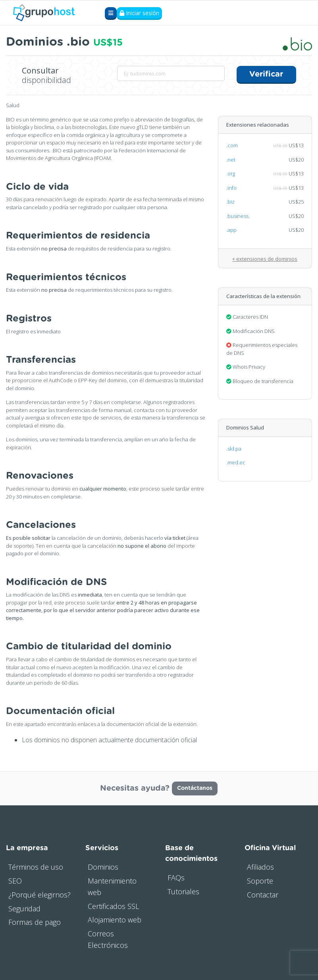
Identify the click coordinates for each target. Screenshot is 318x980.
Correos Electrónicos (108, 939)
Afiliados (260, 867)
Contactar (263, 895)
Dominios (103, 867)
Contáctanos (195, 788)
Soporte (260, 881)
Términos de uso (36, 867)
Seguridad (24, 909)
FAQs (176, 878)
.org (231, 173)
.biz (230, 202)
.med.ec (236, 462)
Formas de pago (35, 922)
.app (231, 230)
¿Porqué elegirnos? (40, 895)
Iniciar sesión (139, 13)
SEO (15, 881)
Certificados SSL (113, 906)
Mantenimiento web (112, 887)
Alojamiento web (115, 920)
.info (231, 188)
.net (231, 160)
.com (232, 145)
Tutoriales (183, 891)
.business (237, 216)
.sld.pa (234, 449)
